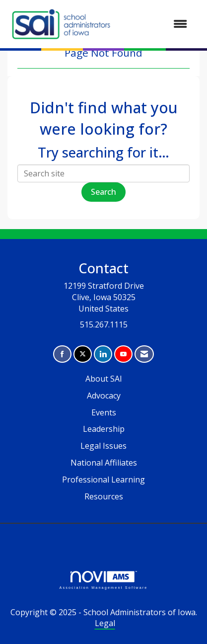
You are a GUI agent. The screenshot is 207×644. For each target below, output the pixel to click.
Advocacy (104, 396)
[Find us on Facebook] (62, 354)
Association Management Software (103, 580)
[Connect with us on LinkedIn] (103, 354)
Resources (104, 496)
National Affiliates (104, 463)
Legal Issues (103, 446)
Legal (105, 623)
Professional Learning (103, 480)
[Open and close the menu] (156, 24)
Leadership (104, 429)
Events (104, 412)
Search (103, 192)
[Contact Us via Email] (144, 354)
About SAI (104, 379)
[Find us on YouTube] (123, 354)
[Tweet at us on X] (83, 354)
